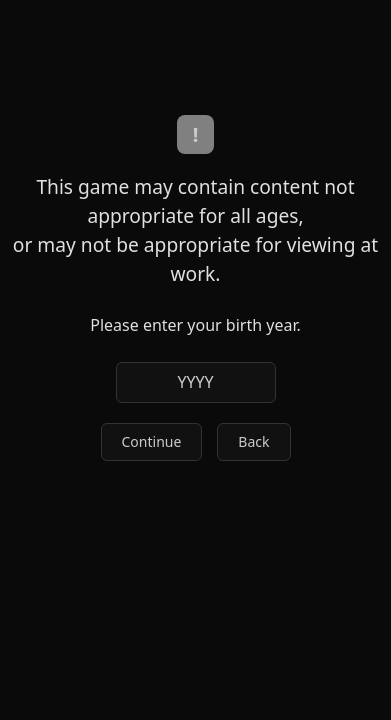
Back (253, 441)
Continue (152, 441)
